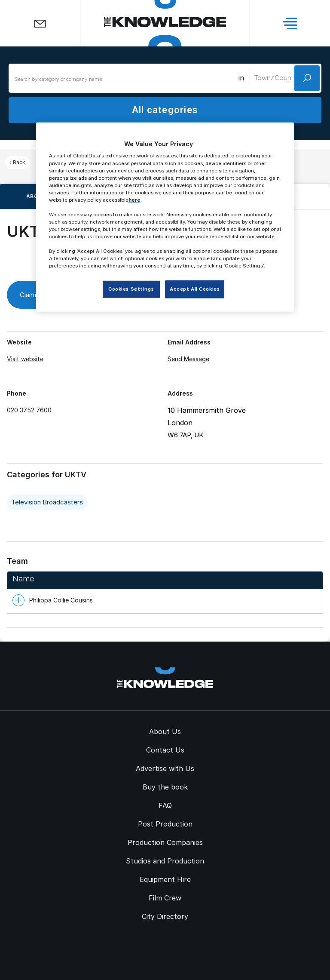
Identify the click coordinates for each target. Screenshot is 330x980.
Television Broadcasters (47, 502)
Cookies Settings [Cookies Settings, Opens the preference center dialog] (131, 289)
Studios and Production (165, 861)
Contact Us (165, 750)
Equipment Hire (165, 879)
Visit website (25, 359)
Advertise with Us (165, 768)
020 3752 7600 (29, 410)
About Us (165, 731)
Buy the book (165, 787)
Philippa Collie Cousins (61, 600)
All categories (165, 110)
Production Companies (165, 842)
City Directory (165, 916)
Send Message (188, 359)
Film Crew (165, 898)
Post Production (165, 824)
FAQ (165, 805)
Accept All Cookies (195, 289)
